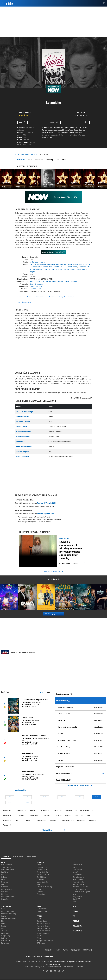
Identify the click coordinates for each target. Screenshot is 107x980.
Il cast (29, 297)
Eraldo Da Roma (36, 286)
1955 (24, 135)
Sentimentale (66, 820)
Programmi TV (78, 897)
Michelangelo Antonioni (38, 262)
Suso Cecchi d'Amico (37, 282)
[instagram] (47, 971)
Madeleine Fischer (45, 267)
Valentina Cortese (66, 264)
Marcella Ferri (61, 269)
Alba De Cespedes (70, 282)
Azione (32, 810)
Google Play (6, 936)
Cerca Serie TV (42, 872)
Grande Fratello (78, 880)
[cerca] (104, 3)
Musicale (6, 820)
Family (21, 815)
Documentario (85, 810)
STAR (39, 906)
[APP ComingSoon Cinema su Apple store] (60, 957)
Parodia (27, 820)
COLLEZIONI (77, 926)
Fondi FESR (79, 967)
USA (49, 693)
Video (3, 880)
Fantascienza (33, 815)
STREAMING (6, 906)
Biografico (44, 810)
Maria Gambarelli (36, 269)
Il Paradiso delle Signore (81, 892)
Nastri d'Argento (43, 933)
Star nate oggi (42, 911)
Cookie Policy (68, 967)
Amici (75, 894)
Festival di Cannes (44, 926)
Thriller (91, 820)
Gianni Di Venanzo (37, 284)
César (39, 938)
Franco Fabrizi (78, 264)
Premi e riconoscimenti (24, 302)
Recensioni (5, 882)
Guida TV (40, 889)
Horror (89, 815)
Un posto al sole (78, 884)
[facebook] (43, 971)
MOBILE (76, 921)
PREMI (39, 916)
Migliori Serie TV (43, 875)
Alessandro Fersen (74, 269)
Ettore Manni (57, 267)
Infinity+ (4, 926)
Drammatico (28, 132)
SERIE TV (41, 862)
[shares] (83, 564)
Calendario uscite (8, 870)
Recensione (40, 297)
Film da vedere (7, 889)
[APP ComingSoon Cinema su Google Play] (74, 957)
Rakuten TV (5, 941)
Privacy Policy (40, 967)
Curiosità (51, 297)
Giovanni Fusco (35, 289)
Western (5, 825)
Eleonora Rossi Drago (38, 264)
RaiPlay (4, 938)
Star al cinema (42, 909)
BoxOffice (5, 872)
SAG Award (41, 943)
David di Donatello (43, 931)
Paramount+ (6, 943)
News (3, 884)
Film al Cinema (7, 865)
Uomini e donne (78, 877)
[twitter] (63, 971)
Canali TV (76, 899)
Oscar (39, 919)
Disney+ (4, 921)
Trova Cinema (6, 867)
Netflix (3, 916)
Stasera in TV (77, 865)
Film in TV (5, 875)
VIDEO (75, 911)
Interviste (5, 887)
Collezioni (5, 877)
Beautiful (76, 872)
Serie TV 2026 (42, 870)
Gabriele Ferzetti (53, 264)
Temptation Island (79, 882)
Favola (57, 815)
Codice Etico (28, 967)
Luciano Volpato (84, 267)
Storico (80, 820)
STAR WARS (77, 931)
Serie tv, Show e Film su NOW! (53, 252)
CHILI (3, 928)
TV (74, 862)
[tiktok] (59, 971)
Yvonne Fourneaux (23, 432)
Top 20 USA (41, 877)
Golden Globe (42, 921)
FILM (3, 862)
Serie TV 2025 (42, 867)
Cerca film (5, 899)
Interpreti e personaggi (67, 297)
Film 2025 (5, 892)
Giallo (67, 815)
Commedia (69, 810)
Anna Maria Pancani (70, 267)
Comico (56, 810)
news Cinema (64, 538)
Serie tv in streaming (44, 887)
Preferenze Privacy (54, 967)
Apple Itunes (6, 933)
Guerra (77, 815)
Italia (41, 693)
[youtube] (55, 971)
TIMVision (5, 931)
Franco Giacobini (49, 269)
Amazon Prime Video (9, 919)
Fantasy (46, 815)
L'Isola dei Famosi (79, 889)
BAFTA (39, 936)
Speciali (40, 892)
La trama (19, 297)
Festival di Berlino (43, 928)
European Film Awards (45, 941)
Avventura (20, 810)
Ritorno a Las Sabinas (81, 887)
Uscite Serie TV (43, 882)
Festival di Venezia (44, 924)
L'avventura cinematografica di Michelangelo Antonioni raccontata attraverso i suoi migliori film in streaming (71, 550)
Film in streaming (7, 897)
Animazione (7, 810)
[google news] (51, 971)
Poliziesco (39, 820)
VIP (74, 916)
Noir (17, 820)
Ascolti (75, 902)
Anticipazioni (77, 870)
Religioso (52, 820)
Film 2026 (5, 894)
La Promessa (77, 875)
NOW (3, 924)
